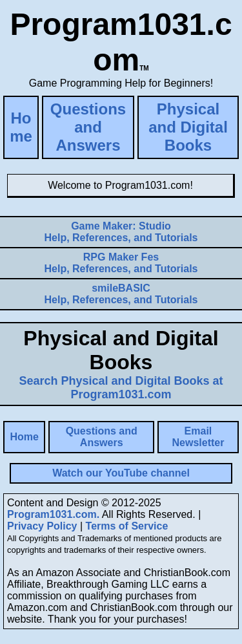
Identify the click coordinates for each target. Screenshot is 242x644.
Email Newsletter (198, 437)
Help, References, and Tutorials (121, 232)
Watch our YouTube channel (121, 473)
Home (21, 127)
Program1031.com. (53, 514)
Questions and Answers (88, 127)
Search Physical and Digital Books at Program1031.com (121, 388)
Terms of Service (127, 526)
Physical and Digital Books (188, 127)
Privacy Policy (42, 526)
